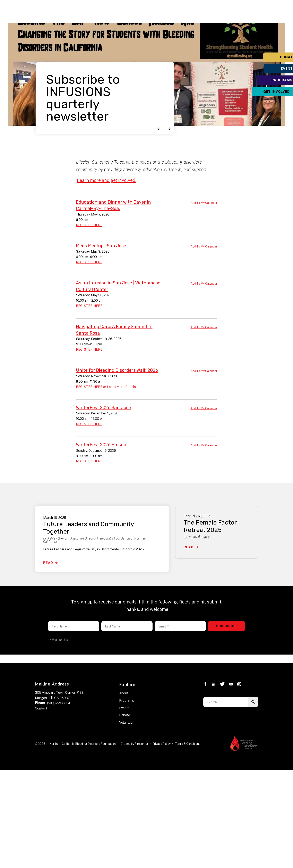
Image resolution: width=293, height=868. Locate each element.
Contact (41, 707)
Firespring (141, 742)
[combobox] (226, 700)
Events (268, 69)
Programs (267, 80)
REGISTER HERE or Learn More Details (106, 386)
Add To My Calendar (204, 203)
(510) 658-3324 (59, 702)
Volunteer (126, 721)
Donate (268, 57)
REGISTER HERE (89, 225)
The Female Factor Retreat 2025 (210, 525)
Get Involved (268, 92)
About (124, 692)
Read (48, 561)
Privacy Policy (161, 742)
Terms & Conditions (188, 742)
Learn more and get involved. (107, 180)
